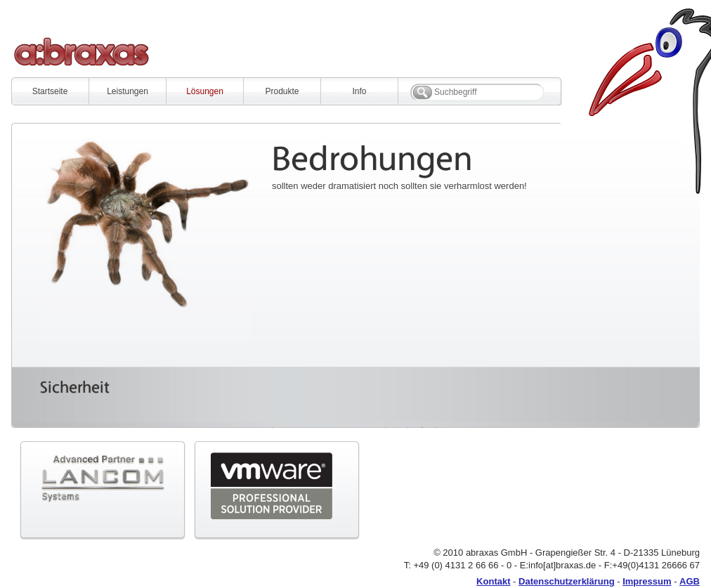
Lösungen (205, 91)
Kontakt (493, 581)
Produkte (282, 91)
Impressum (647, 581)
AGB (690, 581)
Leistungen (128, 91)
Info (359, 91)
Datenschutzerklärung (567, 581)
